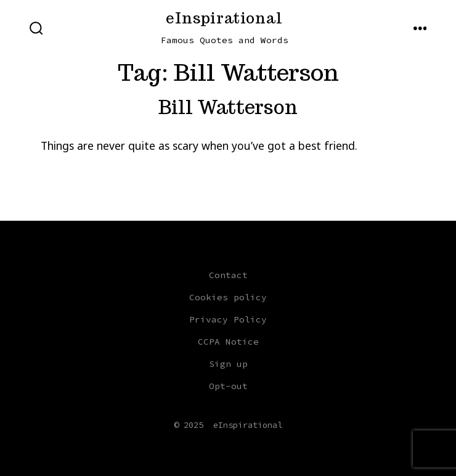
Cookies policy (228, 297)
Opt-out (228, 386)
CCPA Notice (228, 342)
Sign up (228, 364)
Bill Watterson (228, 107)
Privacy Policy (228, 319)
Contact (228, 275)
